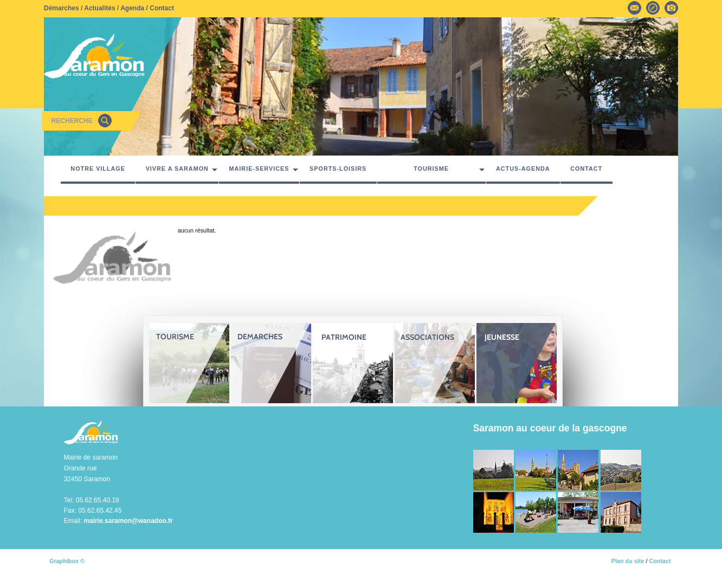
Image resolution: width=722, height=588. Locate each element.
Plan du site (628, 561)
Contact (162, 8)
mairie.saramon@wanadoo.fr (128, 521)
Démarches (62, 8)
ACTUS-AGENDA (523, 169)
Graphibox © (67, 561)
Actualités (99, 8)
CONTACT (586, 169)
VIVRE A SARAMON (177, 169)
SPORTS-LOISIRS (338, 169)
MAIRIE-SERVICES (259, 169)
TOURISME (431, 169)
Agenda (132, 8)
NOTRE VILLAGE (98, 169)
